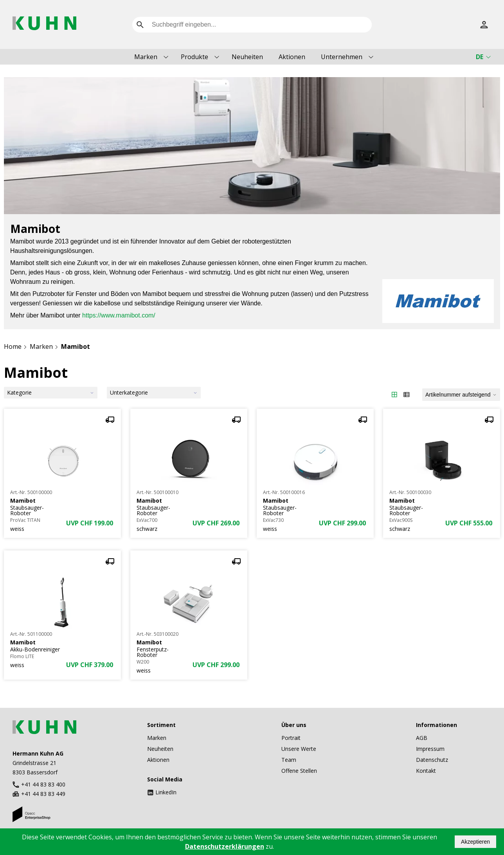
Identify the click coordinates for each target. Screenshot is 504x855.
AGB (422, 738)
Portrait (291, 738)
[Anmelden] (484, 25)
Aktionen (292, 57)
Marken (146, 57)
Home (13, 346)
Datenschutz (432, 760)
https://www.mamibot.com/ (119, 315)
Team (289, 760)
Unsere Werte (299, 749)
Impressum (430, 749)
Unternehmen (342, 57)
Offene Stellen (299, 771)
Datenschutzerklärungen (225, 846)
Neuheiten (247, 57)
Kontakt (426, 771)
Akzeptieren (475, 842)
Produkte (194, 57)
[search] (140, 25)
